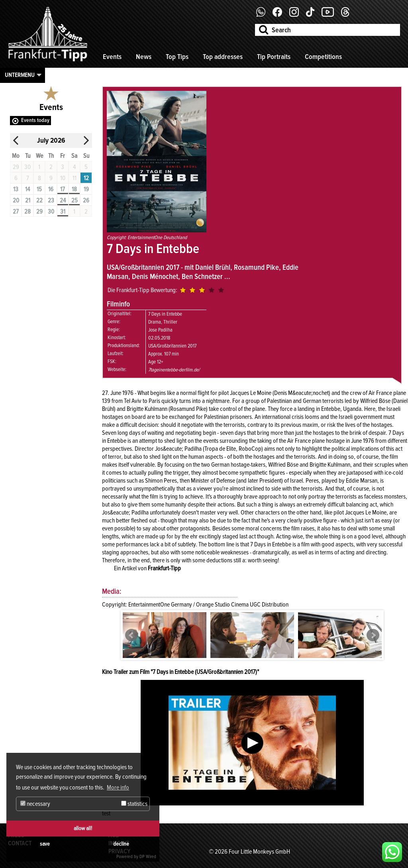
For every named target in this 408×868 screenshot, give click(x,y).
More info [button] (118, 787)
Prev (131, 635)
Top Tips (177, 57)
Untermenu (20, 75)
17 (63, 189)
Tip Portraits (274, 57)
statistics (134, 804)
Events (112, 57)
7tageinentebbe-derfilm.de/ (174, 370)
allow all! (83, 828)
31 (63, 212)
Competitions (323, 57)
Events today (35, 120)
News (144, 57)
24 (63, 200)
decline (121, 844)
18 (74, 189)
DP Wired (148, 857)
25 (75, 200)
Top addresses (223, 57)
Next (373, 635)
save (45, 844)
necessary (35, 804)
